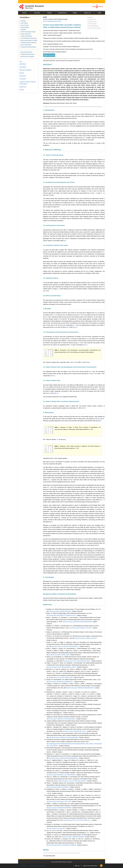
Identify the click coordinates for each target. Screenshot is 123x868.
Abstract (90, 17)
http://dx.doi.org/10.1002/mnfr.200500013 (58, 787)
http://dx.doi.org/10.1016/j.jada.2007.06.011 (74, 731)
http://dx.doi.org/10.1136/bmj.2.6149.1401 (81, 628)
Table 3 (56, 393)
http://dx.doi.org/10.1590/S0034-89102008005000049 (64, 758)
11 (103, 164)
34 (51, 522)
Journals (37, 13)
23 (89, 476)
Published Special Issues (27, 54)
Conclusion (23, 79)
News (75, 13)
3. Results (47, 309)
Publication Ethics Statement (28, 43)
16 (65, 241)
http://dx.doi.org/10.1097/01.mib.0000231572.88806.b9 (61, 845)
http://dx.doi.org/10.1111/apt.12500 (56, 828)
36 (98, 545)
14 (91, 219)
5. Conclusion (48, 577)
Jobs (99, 13)
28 (81, 496)
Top (21, 61)
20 (103, 419)
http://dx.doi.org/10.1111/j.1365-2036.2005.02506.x (77, 661)
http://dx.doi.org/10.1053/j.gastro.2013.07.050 (59, 802)
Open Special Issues (26, 52)
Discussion (23, 76)
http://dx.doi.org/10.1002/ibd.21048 (63, 677)
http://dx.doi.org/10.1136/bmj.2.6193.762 (86, 638)
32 (98, 502)
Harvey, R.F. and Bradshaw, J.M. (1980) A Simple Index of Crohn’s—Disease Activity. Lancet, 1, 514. (74, 680)
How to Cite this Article (94, 28)
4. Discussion (48, 412)
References (47, 605)
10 (84, 138)
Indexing (23, 21)
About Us (87, 13)
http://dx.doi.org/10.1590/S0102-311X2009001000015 (61, 775)
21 (103, 467)
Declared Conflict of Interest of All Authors (60, 594)
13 (58, 207)
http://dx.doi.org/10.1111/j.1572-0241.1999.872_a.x (78, 820)
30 (83, 498)
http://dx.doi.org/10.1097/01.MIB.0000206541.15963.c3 (61, 667)
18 (102, 268)
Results (22, 73)
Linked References (93, 26)
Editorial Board (24, 27)
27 (48, 487)
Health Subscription (26, 36)
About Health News (26, 45)
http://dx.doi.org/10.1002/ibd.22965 (60, 655)
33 (59, 518)
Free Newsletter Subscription (28, 38)
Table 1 (75, 327)
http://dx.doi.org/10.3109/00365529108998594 (59, 808)
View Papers (24, 23)
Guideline (23, 30)
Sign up (77, 866)
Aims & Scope (24, 25)
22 (103, 471)
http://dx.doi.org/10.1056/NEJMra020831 (60, 611)
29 (84, 496)
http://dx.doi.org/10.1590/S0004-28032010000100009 (77, 622)
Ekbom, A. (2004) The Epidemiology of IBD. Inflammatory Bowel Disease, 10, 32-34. (69, 613)
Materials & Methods (25, 70)
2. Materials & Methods (52, 150)
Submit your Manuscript (90, 866)
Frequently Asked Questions (28, 47)
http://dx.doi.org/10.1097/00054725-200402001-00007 (61, 615)
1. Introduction (49, 110)
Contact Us (69, 862)
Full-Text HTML (92, 22)
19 (100, 419)
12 (73, 203)
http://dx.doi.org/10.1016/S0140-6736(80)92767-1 (60, 682)
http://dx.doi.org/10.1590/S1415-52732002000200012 (61, 719)
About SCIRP (58, 862)
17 (103, 252)
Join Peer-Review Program (38, 866)
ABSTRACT (48, 65)
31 (101, 500)
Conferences (62, 13)
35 (95, 545)
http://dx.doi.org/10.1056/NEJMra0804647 (73, 837)
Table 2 (53, 376)
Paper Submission (25, 34)
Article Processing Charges (28, 32)
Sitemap (64, 862)
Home (24, 13)
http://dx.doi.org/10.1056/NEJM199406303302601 (80, 688)
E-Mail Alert (24, 866)
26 (91, 476)
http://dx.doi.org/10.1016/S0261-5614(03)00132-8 (65, 646)
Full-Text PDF (91, 19)
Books (50, 13)
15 (52, 241)
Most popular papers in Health (28, 40)
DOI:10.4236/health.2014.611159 (52, 21)
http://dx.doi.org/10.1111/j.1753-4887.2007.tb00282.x (72, 781)
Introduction (23, 67)
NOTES (46, 850)
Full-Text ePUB (92, 24)
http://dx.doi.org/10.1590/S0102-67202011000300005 (64, 737)
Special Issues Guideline (27, 56)
